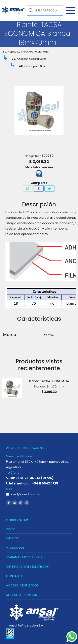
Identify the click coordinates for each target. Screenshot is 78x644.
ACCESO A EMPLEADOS (22, 585)
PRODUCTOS (15, 548)
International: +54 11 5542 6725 (32, 483)
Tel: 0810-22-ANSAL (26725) (30, 478)
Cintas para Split (35, 66)
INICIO (10, 529)
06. (14, 59)
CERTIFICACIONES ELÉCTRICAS (27, 566)
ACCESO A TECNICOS (22, 595)
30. (5, 52)
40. (21, 66)
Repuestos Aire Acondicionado (28, 52)
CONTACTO (15, 576)
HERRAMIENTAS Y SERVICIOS (26, 557)
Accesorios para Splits (32, 59)
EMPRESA (12, 538)
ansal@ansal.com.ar (23, 494)
